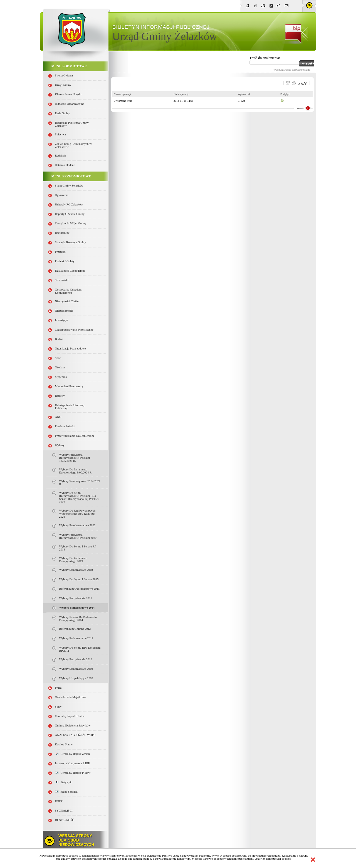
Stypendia (61, 377)
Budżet (59, 339)
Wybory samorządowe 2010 (76, 669)
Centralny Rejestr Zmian (72, 754)
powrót (300, 108)
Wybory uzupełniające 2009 (76, 678)
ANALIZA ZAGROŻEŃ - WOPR (75, 735)
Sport (58, 358)
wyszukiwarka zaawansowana (292, 70)
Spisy (58, 707)
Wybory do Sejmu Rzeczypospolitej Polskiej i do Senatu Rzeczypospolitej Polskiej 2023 (79, 497)
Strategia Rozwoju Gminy (71, 242)
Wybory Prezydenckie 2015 (76, 598)
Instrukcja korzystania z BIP (72, 763)
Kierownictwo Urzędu (68, 94)
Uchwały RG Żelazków (69, 204)
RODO (59, 801)
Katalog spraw (64, 744)
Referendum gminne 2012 (75, 629)
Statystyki (64, 782)
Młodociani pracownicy (69, 386)
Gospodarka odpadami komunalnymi (69, 291)
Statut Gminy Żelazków (69, 186)
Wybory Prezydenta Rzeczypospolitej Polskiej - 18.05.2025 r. (76, 458)
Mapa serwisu (66, 792)
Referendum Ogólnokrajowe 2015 (80, 589)
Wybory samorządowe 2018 (76, 570)
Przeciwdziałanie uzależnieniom (75, 436)
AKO (58, 417)
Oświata (60, 367)
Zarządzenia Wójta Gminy (71, 223)
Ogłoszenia (62, 195)
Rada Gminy (63, 113)
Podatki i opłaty (65, 261)
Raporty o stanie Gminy (70, 214)
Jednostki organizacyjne (70, 104)
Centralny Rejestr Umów (70, 716)
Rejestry (60, 396)
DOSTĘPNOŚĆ (65, 820)
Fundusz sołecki (65, 426)
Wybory (60, 445)
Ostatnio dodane (65, 165)
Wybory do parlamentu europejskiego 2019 (73, 560)
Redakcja (61, 156)
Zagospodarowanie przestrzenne (74, 330)
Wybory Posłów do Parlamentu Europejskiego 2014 (78, 619)
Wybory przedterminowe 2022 (77, 525)
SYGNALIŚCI (64, 811)
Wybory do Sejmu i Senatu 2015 (79, 579)
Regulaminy (62, 233)
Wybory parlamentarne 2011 (76, 638)
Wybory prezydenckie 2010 (76, 659)
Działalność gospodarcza (70, 271)
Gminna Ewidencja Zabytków (73, 726)
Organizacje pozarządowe (71, 349)
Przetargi (60, 252)
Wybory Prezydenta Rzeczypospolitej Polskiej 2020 (78, 536)
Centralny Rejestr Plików (73, 773)
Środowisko (62, 280)
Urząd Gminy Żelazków (165, 36)
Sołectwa (60, 134)
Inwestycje (61, 320)
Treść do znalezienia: (265, 58)
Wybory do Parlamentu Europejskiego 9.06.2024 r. (76, 471)
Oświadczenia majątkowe (70, 697)
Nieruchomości (64, 311)
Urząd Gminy (63, 85)
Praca (58, 688)
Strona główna (64, 75)
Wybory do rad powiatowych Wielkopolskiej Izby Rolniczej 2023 (77, 514)
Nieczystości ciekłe (67, 301)
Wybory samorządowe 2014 (77, 608)
